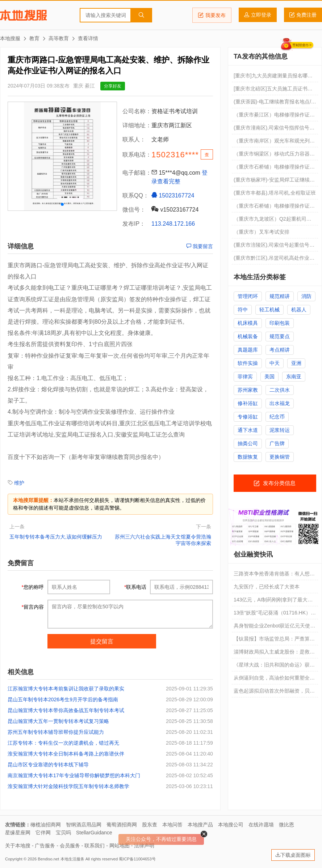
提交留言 (102, 641)
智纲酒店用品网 (84, 825)
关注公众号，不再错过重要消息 (161, 839)
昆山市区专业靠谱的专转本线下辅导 (48, 765)
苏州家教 (248, 390)
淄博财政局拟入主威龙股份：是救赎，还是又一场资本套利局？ (272, 654)
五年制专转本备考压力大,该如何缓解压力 (56, 537)
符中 (243, 310)
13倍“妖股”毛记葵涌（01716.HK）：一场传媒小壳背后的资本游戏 (275, 614)
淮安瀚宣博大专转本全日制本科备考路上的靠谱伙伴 (66, 754)
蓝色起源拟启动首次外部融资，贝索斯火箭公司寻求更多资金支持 (274, 693)
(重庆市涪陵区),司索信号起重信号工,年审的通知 (275, 247)
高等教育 (59, 38)
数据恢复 (248, 457)
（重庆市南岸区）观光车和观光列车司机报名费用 (274, 142)
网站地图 (120, 846)
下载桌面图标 (293, 855)
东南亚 (294, 376)
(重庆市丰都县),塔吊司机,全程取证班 (275, 193)
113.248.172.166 (173, 224)
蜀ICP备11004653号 (137, 859)
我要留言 (200, 246)
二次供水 (280, 390)
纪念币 (277, 417)
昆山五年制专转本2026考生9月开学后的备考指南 (63, 699)
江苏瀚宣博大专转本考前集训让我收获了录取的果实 (66, 689)
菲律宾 (245, 376)
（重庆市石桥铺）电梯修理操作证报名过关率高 (274, 208)
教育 (34, 38)
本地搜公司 (231, 825)
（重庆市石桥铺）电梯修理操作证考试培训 (274, 169)
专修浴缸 (248, 417)
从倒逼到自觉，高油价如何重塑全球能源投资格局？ (274, 680)
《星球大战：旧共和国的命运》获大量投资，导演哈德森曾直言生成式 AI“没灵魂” (274, 667)
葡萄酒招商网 (122, 825)
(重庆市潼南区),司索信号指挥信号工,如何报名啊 (275, 129)
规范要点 (280, 336)
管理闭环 (248, 296)
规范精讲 (280, 296)
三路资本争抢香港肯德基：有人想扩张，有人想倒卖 (274, 575)
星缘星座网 (18, 833)
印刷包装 (280, 323)
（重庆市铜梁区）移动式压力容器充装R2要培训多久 (274, 156)
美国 (269, 376)
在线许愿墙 (261, 825)
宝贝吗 (63, 833)
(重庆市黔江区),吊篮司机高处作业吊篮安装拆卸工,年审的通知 (274, 260)
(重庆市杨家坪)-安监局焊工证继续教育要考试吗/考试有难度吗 (274, 182)
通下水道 (248, 430)
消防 (306, 296)
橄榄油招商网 (46, 825)
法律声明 (144, 846)
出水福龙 (280, 403)
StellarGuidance (94, 833)
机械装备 (248, 336)
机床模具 (248, 323)
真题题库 (248, 350)
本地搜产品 (200, 825)
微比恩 (287, 825)
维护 (19, 483)
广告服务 (45, 846)
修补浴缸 (248, 403)
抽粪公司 (248, 443)
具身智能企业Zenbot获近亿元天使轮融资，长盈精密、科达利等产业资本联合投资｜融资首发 (275, 627)
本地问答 (172, 825)
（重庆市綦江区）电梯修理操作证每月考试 (274, 116)
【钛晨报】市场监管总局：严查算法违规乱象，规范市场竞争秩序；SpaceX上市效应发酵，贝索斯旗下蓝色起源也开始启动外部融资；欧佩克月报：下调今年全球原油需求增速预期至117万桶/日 (274, 641)
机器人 (299, 310)
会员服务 (70, 846)
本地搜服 (23, 15)
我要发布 (212, 15)
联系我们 (95, 846)
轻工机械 (269, 310)
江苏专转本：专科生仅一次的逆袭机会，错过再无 (63, 743)
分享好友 (113, 86)
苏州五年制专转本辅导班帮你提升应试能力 (56, 732)
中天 (275, 363)
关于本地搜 (18, 846)
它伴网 (43, 833)
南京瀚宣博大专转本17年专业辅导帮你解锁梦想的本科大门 (74, 775)
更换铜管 (280, 457)
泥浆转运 (280, 430)
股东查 (150, 825)
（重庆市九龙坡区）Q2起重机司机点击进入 (273, 221)
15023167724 (173, 195)
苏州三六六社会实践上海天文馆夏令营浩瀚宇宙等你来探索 (163, 540)
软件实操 (248, 363)
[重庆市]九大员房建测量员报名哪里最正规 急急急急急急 (273, 77)
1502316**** (175, 155)
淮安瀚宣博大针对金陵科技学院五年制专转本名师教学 (68, 786)
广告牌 (277, 443)
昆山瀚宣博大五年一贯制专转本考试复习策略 (58, 721)
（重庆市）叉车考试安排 (262, 232)
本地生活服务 (72, 859)
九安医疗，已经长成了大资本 (267, 587)
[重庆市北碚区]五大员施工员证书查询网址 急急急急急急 (273, 90)
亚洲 (296, 363)
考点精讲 (280, 350)
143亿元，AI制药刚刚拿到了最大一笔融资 (273, 601)
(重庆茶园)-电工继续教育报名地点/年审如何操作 (275, 103)
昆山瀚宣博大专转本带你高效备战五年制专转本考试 (66, 710)
